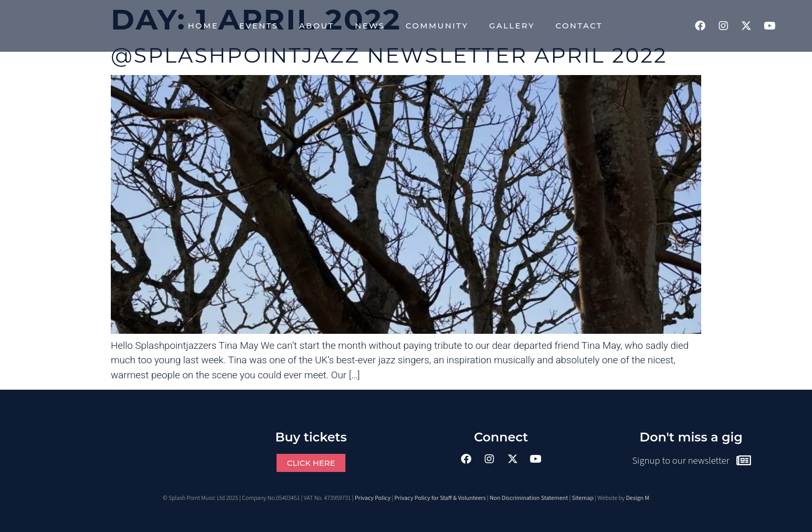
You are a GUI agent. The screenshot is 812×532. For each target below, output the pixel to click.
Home (203, 26)
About (316, 26)
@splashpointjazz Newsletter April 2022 (389, 55)
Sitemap (583, 498)
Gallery (512, 26)
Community (437, 26)
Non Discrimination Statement (529, 498)
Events (259, 26)
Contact (579, 26)
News (370, 26)
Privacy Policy (373, 498)
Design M (638, 498)
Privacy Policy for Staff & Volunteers (440, 498)
